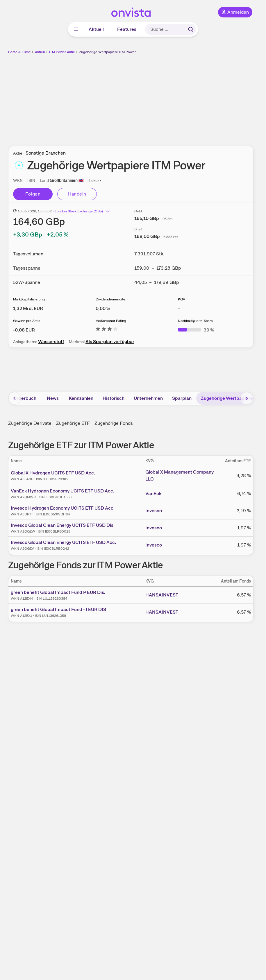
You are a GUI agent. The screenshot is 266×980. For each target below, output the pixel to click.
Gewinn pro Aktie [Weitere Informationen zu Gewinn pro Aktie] (27, 321)
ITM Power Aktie (62, 52)
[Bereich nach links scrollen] (15, 398)
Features (127, 29)
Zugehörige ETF (73, 423)
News (53, 398)
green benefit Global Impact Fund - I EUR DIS (58, 609)
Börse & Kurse (19, 52)
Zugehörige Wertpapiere (227, 398)
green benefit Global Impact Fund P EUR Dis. (58, 592)
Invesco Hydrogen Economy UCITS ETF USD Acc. (63, 508)
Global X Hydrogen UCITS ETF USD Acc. (53, 473)
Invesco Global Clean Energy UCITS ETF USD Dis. (63, 525)
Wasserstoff (51, 342)
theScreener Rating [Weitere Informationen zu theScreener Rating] (111, 321)
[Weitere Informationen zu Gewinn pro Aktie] (24, 330)
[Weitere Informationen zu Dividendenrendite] (103, 308)
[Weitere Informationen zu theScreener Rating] (107, 330)
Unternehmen (148, 398)
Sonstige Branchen (46, 153)
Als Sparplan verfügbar (110, 342)
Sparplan (182, 398)
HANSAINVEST (162, 595)
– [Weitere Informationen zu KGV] (179, 308)
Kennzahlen (81, 398)
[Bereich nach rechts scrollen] (247, 398)
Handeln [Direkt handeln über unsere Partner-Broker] (77, 194)
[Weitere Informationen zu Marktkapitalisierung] (28, 308)
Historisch (114, 398)
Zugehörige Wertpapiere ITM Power (107, 52)
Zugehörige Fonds (114, 423)
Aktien (40, 52)
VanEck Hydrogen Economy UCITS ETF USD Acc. (63, 491)
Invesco (154, 511)
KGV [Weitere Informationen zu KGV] (182, 299)
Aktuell (96, 29)
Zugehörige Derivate (30, 423)
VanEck (153, 493)
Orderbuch (25, 398)
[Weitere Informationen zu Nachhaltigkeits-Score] (196, 330)
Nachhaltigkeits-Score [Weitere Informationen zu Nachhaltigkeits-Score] (195, 321)
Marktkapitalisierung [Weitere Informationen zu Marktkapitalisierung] (29, 299)
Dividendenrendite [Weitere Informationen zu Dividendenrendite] (110, 299)
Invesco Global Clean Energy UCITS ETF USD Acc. (63, 542)
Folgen (33, 194)
